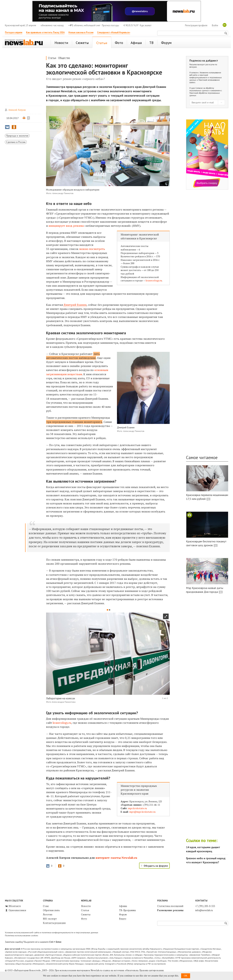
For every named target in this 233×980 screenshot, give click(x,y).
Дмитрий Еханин (75, 305)
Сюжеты (86, 914)
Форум (123, 914)
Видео (123, 919)
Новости (86, 906)
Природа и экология (17, 136)
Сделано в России (16, 142)
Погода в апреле (14, 32)
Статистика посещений (170, 906)
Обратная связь (51, 910)
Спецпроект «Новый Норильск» (114, 32)
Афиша (123, 906)
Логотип (48, 914)
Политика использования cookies (22, 935)
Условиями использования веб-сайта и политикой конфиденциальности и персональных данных (206, 76)
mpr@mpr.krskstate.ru (142, 812)
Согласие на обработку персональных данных (202, 89)
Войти (215, 25)
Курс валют (146, 25)
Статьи (52, 58)
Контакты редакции (54, 923)
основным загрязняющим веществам (77, 372)
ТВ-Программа (127, 910)
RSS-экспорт (50, 919)
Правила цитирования (151, 970)
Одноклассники (15, 910)
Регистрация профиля (196, 25)
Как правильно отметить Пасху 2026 (45, 32)
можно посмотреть (92, 249)
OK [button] (186, 976)
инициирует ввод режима (66, 226)
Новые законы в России (81, 32)
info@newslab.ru (204, 910)
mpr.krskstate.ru (137, 808)
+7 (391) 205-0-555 (205, 906)
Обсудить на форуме (156, 866)
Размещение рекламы (170, 910)
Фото (84, 919)
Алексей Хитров (17, 110)
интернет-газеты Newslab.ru (116, 858)
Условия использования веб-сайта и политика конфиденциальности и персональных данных (52, 932)
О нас (46, 906)
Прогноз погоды (110, 25)
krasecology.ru (154, 280)
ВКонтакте (13, 906)
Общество (64, 58)
